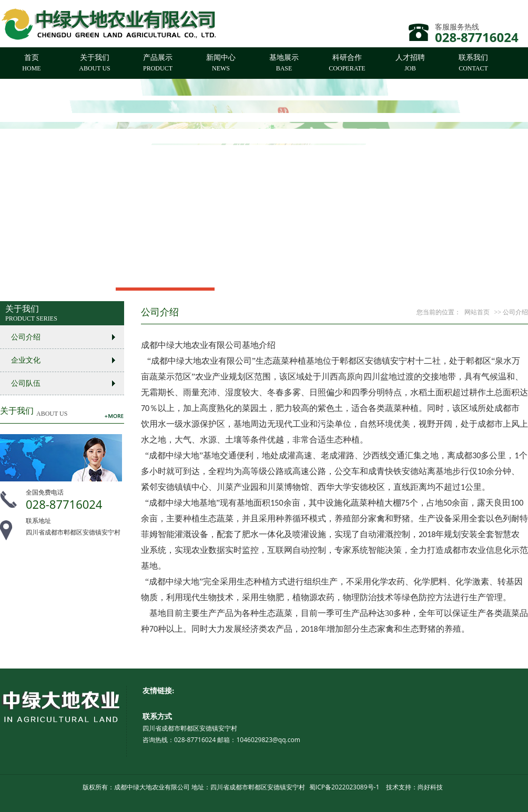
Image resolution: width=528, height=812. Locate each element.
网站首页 (477, 312)
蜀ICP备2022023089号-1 (344, 787)
